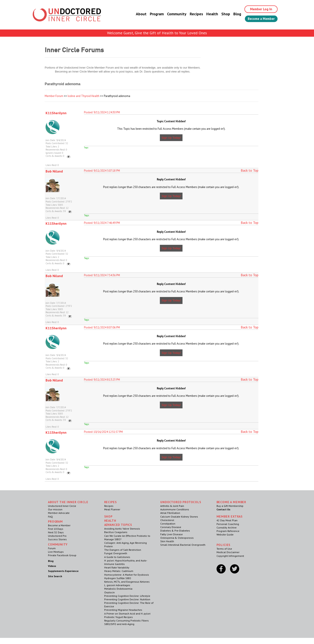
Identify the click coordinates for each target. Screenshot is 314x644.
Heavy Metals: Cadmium (119, 571)
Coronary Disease (171, 527)
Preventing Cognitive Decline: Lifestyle (127, 596)
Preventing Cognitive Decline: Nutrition (127, 599)
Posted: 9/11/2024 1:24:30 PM (102, 112)
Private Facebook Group (62, 555)
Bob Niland (54, 171)
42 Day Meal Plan (227, 520)
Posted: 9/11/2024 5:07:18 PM (102, 171)
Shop (222, 14)
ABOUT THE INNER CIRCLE (68, 502)
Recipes (193, 14)
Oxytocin (109, 592)
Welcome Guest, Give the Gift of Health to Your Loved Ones (157, 33)
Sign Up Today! (171, 138)
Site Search (55, 576)
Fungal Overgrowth (116, 553)
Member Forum (54, 96)
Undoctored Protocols (181, 502)
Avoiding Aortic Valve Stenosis (122, 529)
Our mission (55, 509)
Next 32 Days (56, 532)
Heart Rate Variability (117, 567)
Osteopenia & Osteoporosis (177, 538)
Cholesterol (167, 520)
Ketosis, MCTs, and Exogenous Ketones (127, 582)
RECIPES (111, 502)
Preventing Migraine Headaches (123, 610)
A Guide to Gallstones (117, 557)
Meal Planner (112, 509)
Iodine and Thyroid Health (84, 96)
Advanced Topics (118, 525)
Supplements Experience (63, 571)
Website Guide (225, 534)
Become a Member (260, 19)
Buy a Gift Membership (230, 506)
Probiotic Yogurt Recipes (119, 617)
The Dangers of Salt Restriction (123, 550)
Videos (52, 566)
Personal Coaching (228, 524)
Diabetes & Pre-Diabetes (175, 531)
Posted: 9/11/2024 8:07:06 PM (102, 327)
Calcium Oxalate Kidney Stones (179, 517)
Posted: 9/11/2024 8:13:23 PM (102, 380)
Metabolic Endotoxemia (118, 589)
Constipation (168, 524)
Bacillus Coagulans (116, 532)
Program (154, 14)
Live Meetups (56, 552)
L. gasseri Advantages (117, 585)
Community (173, 14)
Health (209, 14)
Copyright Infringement (230, 556)
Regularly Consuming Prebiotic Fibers (126, 621)
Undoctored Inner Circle (62, 506)
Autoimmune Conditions (175, 509)
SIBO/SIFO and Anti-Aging (119, 624)
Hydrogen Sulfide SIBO (118, 578)
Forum (52, 548)
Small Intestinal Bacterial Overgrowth (183, 545)
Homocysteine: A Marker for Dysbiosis (127, 575)
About (138, 14)
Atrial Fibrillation (170, 513)
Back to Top (250, 170)
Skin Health (167, 541)
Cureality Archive (227, 527)
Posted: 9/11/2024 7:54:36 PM (102, 275)
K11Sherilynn (56, 113)
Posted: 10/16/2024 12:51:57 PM (103, 432)
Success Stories (57, 539)
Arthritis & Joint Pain (172, 506)
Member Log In (259, 9)
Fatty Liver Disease (172, 534)
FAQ (50, 517)
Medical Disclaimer (228, 552)
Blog (234, 14)
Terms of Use (224, 549)
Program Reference (228, 531)
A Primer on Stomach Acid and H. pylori (127, 614)
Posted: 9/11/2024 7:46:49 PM (102, 223)
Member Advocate (59, 513)
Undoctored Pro (57, 536)
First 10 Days (56, 529)
